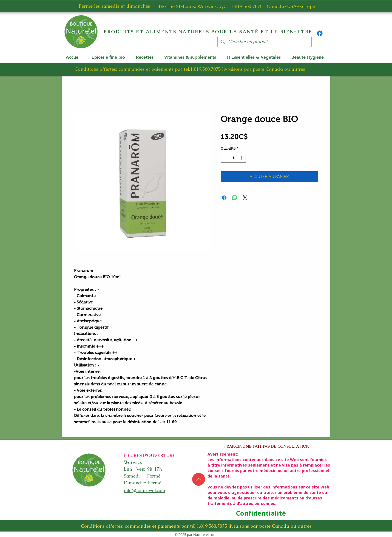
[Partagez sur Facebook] (224, 198)
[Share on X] (245, 198)
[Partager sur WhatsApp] (235, 198)
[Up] (199, 479)
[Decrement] (225, 158)
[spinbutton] (233, 158)
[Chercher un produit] (264, 42)
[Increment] (242, 158)
